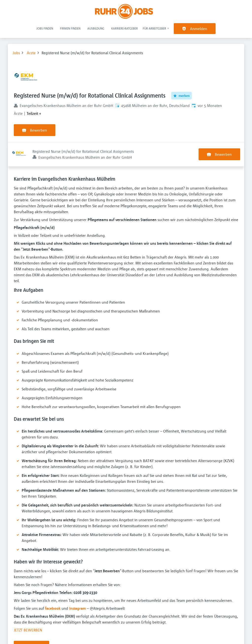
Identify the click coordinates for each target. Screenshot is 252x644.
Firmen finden (70, 28)
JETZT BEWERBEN (28, 606)
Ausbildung (96, 28)
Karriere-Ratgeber (125, 28)
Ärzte (31, 53)
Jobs (16, 53)
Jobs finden (45, 28)
